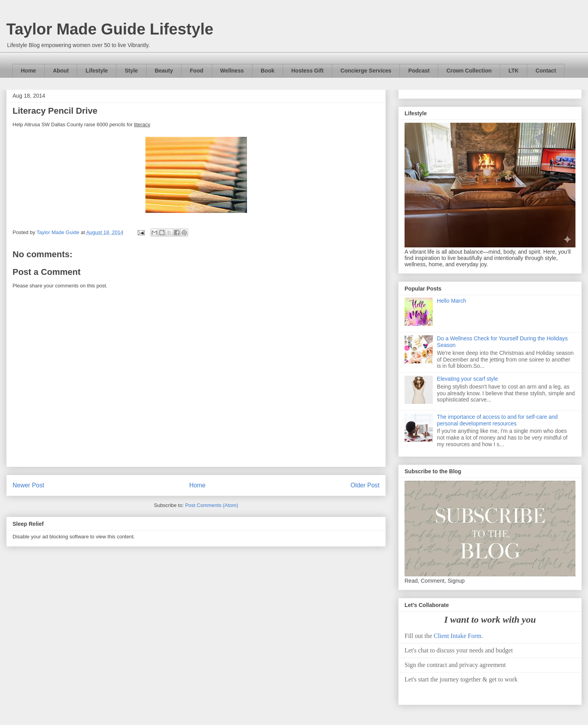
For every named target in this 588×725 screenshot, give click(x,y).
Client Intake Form (457, 636)
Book (268, 71)
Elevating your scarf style (468, 379)
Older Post (365, 485)
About (61, 71)
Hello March (452, 301)
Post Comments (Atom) (211, 505)
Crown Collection (469, 71)
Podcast (419, 71)
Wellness (232, 71)
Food (196, 71)
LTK (514, 71)
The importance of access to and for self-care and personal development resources (497, 420)
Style (131, 71)
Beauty (164, 71)
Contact (546, 71)
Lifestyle (97, 71)
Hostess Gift (307, 71)
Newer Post (28, 485)
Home (28, 71)
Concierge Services (366, 71)
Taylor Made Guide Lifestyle (110, 29)
